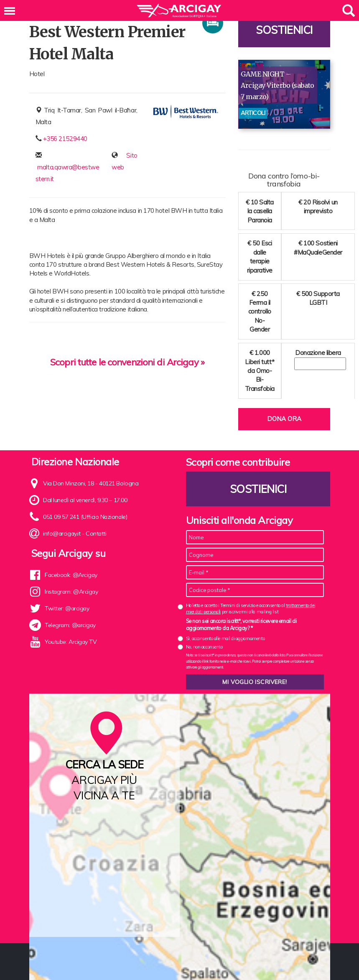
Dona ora (284, 419)
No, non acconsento (204, 647)
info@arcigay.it (62, 533)
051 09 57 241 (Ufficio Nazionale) (85, 517)
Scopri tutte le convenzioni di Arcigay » (127, 362)
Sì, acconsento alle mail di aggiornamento (225, 638)
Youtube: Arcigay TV (71, 642)
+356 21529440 (65, 139)
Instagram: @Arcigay (72, 592)
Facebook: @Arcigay (71, 575)
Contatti (97, 533)
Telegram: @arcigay (71, 625)
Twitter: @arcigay (67, 608)
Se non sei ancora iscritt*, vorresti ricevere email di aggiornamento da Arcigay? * (241, 625)
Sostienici (284, 30)
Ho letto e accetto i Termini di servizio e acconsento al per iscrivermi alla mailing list (251, 609)
